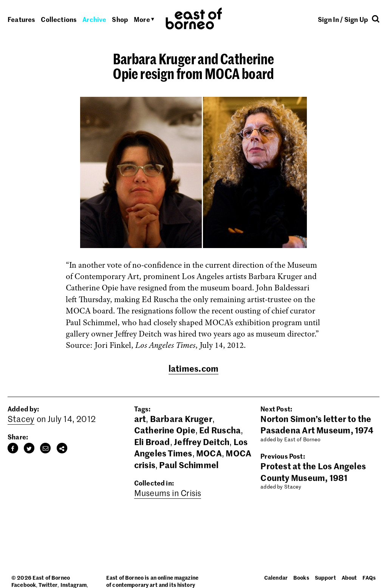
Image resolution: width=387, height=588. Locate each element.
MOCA (209, 453)
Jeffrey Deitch (202, 442)
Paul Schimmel (189, 465)
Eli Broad (152, 442)
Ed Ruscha (220, 430)
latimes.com (193, 368)
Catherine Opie (165, 430)
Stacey (21, 419)
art (140, 419)
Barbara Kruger (181, 419)
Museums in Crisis (168, 493)
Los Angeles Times (191, 447)
